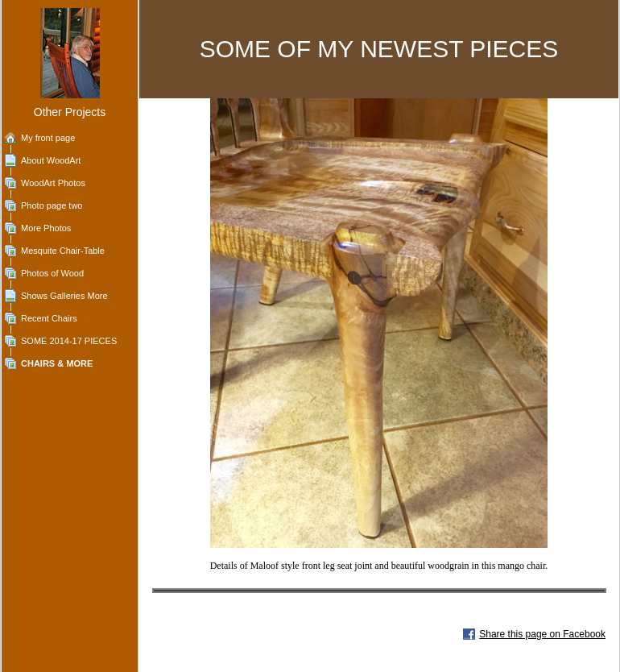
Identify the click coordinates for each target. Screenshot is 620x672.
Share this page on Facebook (542, 634)
